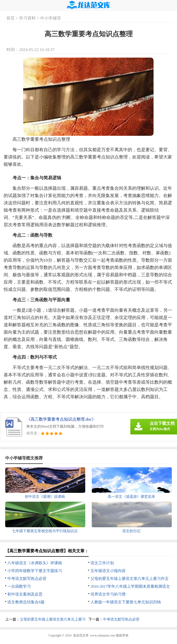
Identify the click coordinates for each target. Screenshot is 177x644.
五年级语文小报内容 (108, 571)
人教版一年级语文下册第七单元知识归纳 (126, 602)
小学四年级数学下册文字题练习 (35, 571)
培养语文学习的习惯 (108, 594)
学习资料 (27, 18)
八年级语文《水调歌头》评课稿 (35, 563)
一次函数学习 (19, 586)
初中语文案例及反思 (25, 594)
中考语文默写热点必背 (27, 579)
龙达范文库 (81, 635)
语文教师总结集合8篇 (26, 602)
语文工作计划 (102, 563)
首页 (10, 18)
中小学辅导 (51, 18)
